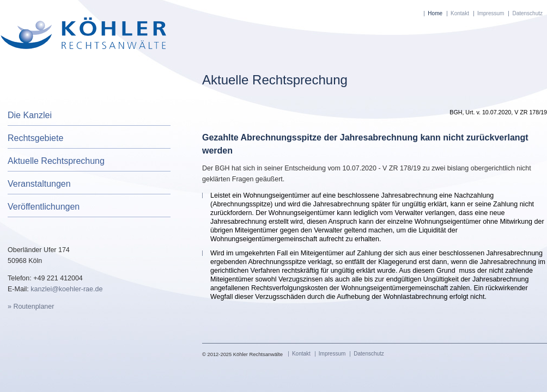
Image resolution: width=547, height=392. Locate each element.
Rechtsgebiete (35, 138)
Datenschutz (527, 13)
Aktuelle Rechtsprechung (56, 161)
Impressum (491, 13)
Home (435, 13)
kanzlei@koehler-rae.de (66, 289)
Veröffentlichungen (44, 207)
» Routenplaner (31, 307)
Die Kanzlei (30, 115)
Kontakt (460, 13)
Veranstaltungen (39, 184)
